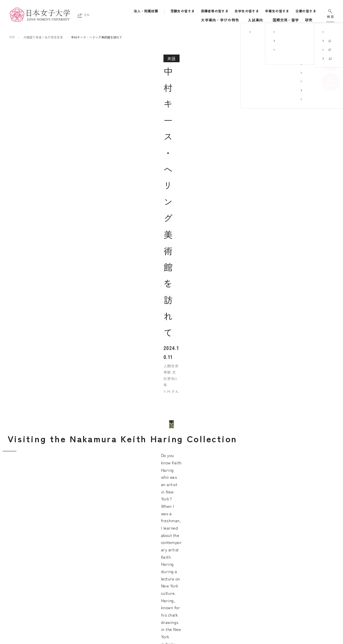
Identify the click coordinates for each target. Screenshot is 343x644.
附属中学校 (225, 560)
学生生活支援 (170, 578)
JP (80, 15)
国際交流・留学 (246, 20)
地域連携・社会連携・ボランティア (186, 593)
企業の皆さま (306, 11)
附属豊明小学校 (228, 550)
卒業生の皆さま (278, 11)
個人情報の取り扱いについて (298, 560)
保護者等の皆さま (215, 11)
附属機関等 (225, 597)
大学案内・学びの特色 (112, 20)
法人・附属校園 (146, 11)
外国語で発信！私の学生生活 (43, 37)
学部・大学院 (149, 20)
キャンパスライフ (207, 20)
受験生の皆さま (183, 11)
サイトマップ (285, 541)
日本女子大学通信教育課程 (238, 588)
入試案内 (178, 20)
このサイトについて (290, 550)
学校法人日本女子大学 (234, 579)
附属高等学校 (227, 569)
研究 (269, 20)
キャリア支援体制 (174, 586)
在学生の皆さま (247, 11)
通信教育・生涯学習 (295, 20)
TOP (12, 37)
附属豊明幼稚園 (228, 541)
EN (87, 15)
